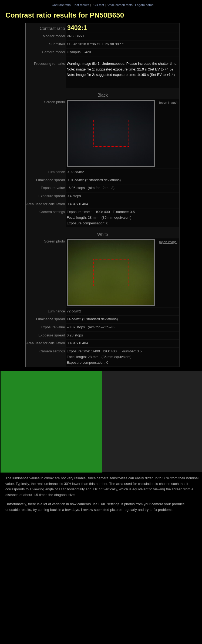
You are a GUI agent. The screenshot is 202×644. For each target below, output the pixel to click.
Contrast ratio (61, 5)
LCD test (98, 5)
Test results (81, 5)
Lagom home (144, 5)
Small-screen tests (120, 5)
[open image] (168, 102)
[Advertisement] (51, 422)
